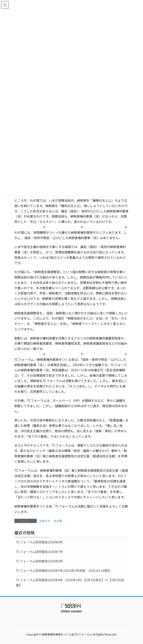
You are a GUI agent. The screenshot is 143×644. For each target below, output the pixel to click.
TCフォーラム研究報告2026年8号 (41, 542)
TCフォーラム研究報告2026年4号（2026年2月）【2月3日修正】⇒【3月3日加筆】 (70, 582)
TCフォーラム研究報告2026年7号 (39, 552)
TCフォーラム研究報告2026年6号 (39, 561)
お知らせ (45, 521)
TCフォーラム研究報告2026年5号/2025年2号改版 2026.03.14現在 (63, 571)
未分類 (58, 521)
